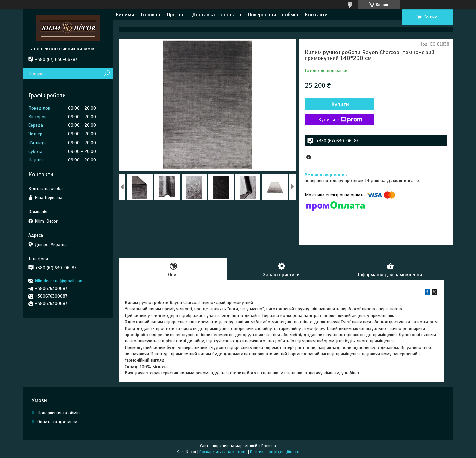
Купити (340, 104)
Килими (125, 15)
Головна (151, 15)
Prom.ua (269, 446)
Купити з (340, 120)
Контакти (316, 15)
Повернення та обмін (273, 15)
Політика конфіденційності (275, 452)
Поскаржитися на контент (223, 452)
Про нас (176, 15)
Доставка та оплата (217, 15)
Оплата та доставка (57, 422)
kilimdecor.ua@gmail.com (59, 281)
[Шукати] (107, 73)
